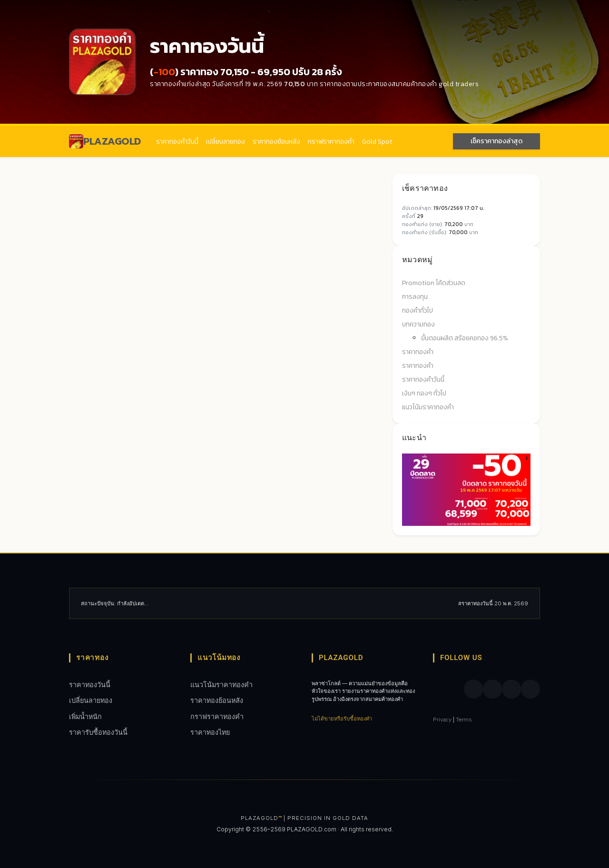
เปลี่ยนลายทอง (226, 142)
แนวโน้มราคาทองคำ (428, 407)
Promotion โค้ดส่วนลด (434, 283)
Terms (464, 720)
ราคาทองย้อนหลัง (276, 142)
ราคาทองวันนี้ (90, 685)
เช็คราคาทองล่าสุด (496, 141)
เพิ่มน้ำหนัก (85, 716)
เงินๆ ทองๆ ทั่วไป (424, 393)
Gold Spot (377, 142)
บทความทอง (418, 324)
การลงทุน (415, 297)
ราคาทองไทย (210, 732)
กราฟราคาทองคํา (331, 142)
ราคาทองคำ (418, 352)
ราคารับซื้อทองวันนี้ (98, 732)
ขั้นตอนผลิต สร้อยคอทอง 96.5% (465, 338)
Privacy (442, 720)
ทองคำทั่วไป (417, 311)
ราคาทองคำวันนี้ (177, 142)
